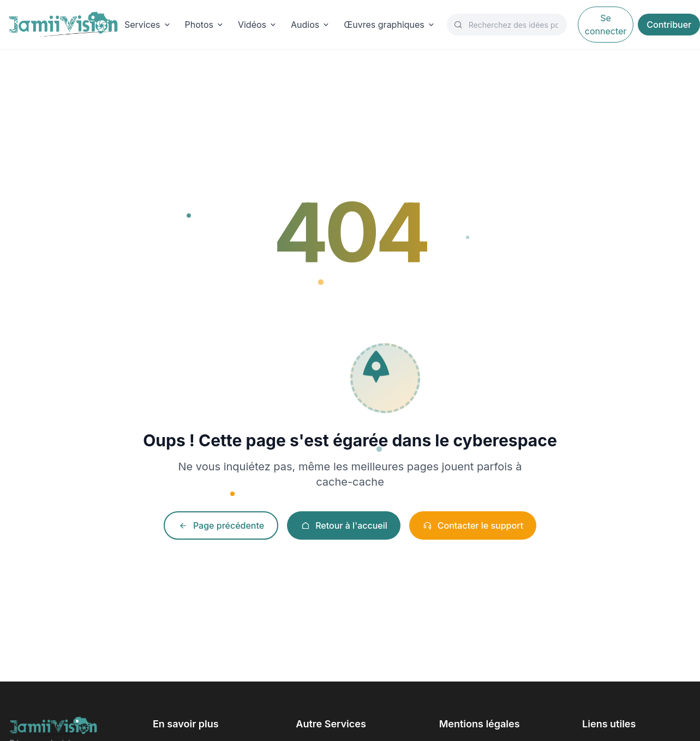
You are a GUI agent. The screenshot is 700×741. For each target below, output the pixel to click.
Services (148, 25)
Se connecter (606, 25)
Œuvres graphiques (390, 25)
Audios (311, 25)
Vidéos (258, 25)
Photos (205, 25)
